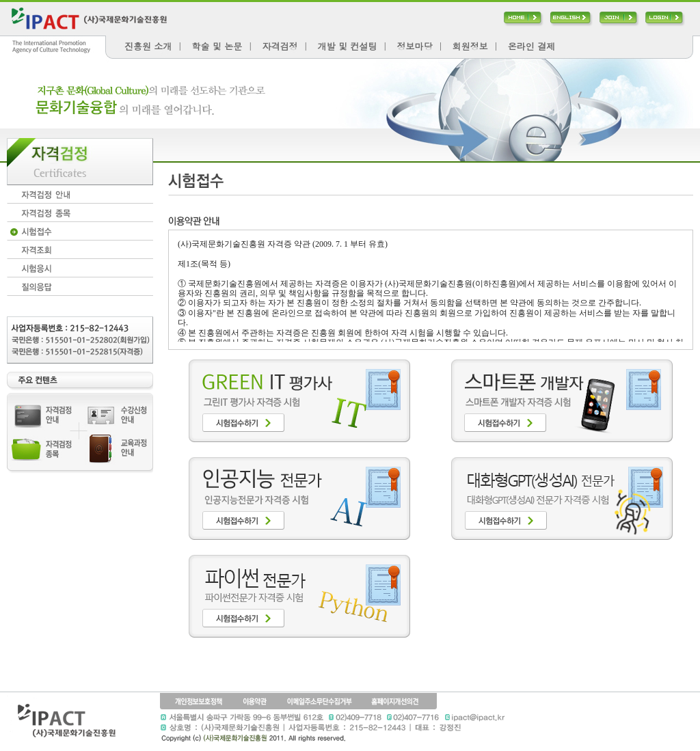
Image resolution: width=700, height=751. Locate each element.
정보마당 (414, 46)
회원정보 (470, 46)
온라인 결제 (531, 46)
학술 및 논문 (217, 46)
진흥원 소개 (148, 46)
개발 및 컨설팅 (348, 46)
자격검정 (280, 46)
